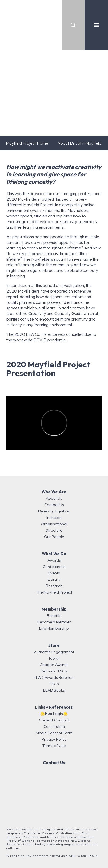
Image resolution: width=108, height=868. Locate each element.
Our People (54, 537)
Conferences (54, 566)
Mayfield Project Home (27, 143)
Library (54, 579)
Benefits (54, 615)
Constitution (54, 726)
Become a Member (54, 622)
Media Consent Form (54, 733)
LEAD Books (54, 690)
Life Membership (54, 628)
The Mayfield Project (54, 592)
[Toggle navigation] (96, 25)
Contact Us (54, 505)
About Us (54, 498)
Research (54, 586)
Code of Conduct (54, 720)
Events (54, 573)
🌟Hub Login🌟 (54, 714)
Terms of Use (54, 746)
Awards (54, 560)
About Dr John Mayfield (79, 143)
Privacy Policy (54, 739)
